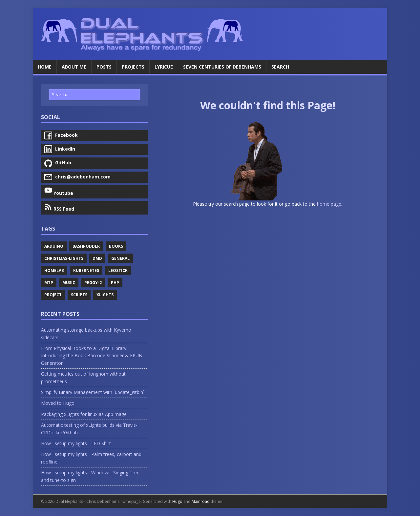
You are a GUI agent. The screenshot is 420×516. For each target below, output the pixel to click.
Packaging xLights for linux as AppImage (84, 414)
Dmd (97, 258)
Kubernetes (86, 270)
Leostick (118, 270)
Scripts (79, 295)
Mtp (49, 283)
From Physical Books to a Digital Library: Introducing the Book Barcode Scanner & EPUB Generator (92, 356)
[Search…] (94, 95)
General (120, 258)
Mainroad (201, 501)
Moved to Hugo (58, 403)
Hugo (177, 501)
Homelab (54, 270)
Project (53, 295)
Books (116, 246)
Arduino (54, 246)
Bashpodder (86, 246)
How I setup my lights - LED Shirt (76, 443)
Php (115, 283)
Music (69, 283)
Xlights (105, 295)
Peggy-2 (93, 283)
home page (329, 204)
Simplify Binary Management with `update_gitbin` (93, 392)
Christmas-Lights (64, 258)
